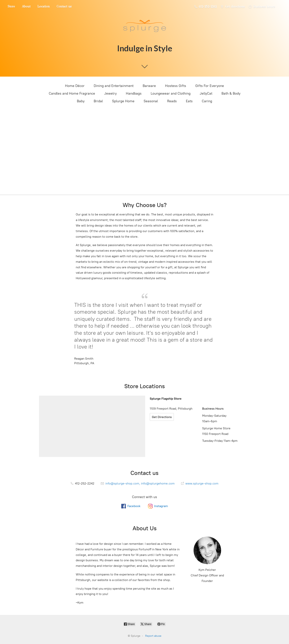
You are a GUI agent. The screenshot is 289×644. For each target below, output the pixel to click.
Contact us (64, 6)
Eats (189, 101)
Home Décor (75, 86)
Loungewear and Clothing (171, 93)
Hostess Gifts (176, 86)
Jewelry (110, 93)
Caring (207, 101)
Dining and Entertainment (114, 86)
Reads (172, 101)
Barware (149, 86)
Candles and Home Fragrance (72, 93)
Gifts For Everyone (210, 86)
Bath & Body (231, 93)
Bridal (98, 101)
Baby (81, 101)
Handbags (134, 93)
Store (11, 6)
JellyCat (206, 93)
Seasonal (151, 101)
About (26, 6)
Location (44, 6)
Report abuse (153, 636)
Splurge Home (123, 101)
